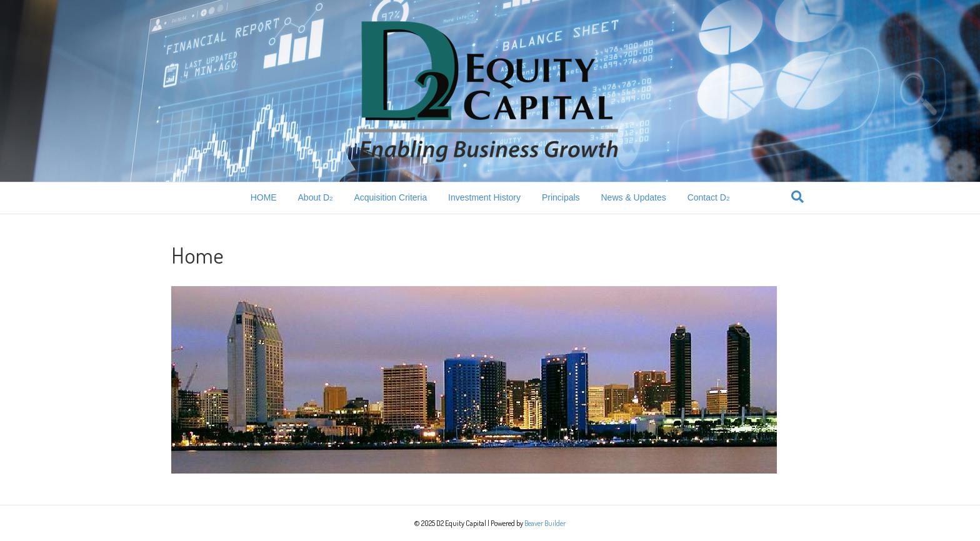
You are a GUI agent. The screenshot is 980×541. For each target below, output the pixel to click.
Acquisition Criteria (390, 197)
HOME (264, 197)
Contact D (709, 197)
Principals (561, 197)
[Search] (797, 197)
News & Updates (633, 197)
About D (316, 197)
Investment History (484, 197)
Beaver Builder (545, 523)
